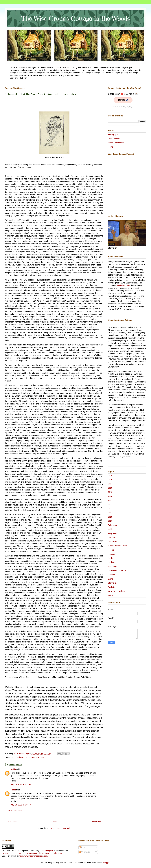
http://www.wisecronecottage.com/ (33, 856)
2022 (110, 504)
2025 (110, 517)
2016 (110, 480)
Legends (112, 554)
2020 (110, 496)
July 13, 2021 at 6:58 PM (21, 805)
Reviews (112, 575)
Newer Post (12, 822)
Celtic (110, 529)
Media (111, 558)
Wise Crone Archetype (118, 591)
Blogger (106, 863)
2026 (110, 521)
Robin (13, 769)
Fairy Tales (113, 533)
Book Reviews (114, 139)
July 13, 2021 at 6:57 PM (21, 784)
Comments (85, 852)
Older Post (97, 822)
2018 (110, 488)
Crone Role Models (116, 143)
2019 (110, 492)
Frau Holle (112, 542)
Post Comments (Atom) (60, 828)
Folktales (21, 757)
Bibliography (113, 135)
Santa (111, 579)
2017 (110, 484)
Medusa (112, 562)
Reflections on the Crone (119, 571)
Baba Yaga (113, 525)
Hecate (111, 550)
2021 (14, 757)
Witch (110, 595)
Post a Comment (15, 810)
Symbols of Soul (123, 285)
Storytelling (113, 583)
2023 (110, 509)
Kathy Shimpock (46, 851)
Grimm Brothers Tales (35, 757)
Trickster (112, 587)
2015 (110, 476)
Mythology (112, 566)
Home (55, 822)
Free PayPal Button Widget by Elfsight (123, 107)
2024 (110, 513)
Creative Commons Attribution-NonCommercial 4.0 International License (32, 853)
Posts (83, 847)
